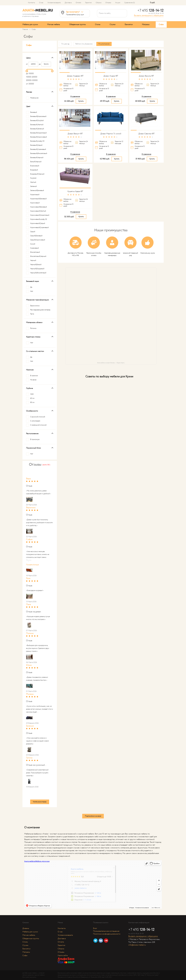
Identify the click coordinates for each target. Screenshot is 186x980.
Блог (95, 928)
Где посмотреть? (73, 12)
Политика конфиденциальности (107, 934)
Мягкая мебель (54, 25)
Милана (30, 694)
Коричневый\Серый (38, 223)
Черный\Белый (36, 265)
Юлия (29, 665)
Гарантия (88, 3)
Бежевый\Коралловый (38, 133)
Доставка (68, 3)
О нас (41, 3)
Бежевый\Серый (36, 145)
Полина (30, 633)
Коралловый (35, 195)
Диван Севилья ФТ (146, 134)
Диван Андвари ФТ (75, 76)
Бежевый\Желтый (37, 125)
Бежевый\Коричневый (39, 137)
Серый (33, 232)
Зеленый (33, 186)
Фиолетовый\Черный (38, 256)
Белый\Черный (36, 162)
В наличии (34, 376)
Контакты (32, 3)
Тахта (32, 314)
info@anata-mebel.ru (137, 945)
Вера (28, 479)
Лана (28, 604)
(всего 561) (46, 465)
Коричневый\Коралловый (40, 215)
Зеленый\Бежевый (37, 191)
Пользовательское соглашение (106, 931)
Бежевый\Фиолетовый (39, 153)
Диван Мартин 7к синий (111, 134)
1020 (32, 394)
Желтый (33, 182)
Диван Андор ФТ (111, 76)
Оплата (78, 3)
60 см (32, 398)
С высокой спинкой (38, 417)
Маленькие (34, 98)
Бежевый (34, 112)
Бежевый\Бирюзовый (38, 116)
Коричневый (35, 203)
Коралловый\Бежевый (38, 199)
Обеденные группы (77, 25)
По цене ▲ (65, 44)
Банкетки (129, 25)
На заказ (33, 380)
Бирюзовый (35, 166)
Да (31, 287)
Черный (33, 260)
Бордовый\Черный (37, 174)
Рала (28, 578)
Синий (33, 244)
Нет (32, 291)
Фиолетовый (35, 252)
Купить (81, 101)
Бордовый (34, 170)
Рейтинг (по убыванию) (84, 44)
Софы (161, 25)
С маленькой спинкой (38, 425)
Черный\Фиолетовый (38, 273)
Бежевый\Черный (37, 158)
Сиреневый (34, 248)
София (29, 539)
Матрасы (146, 25)
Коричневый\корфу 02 (39, 219)
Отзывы (108, 3)
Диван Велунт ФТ (75, 134)
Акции (118, 3)
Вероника (31, 508)
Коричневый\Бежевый (39, 207)
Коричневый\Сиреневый (39, 228)
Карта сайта (63, 955)
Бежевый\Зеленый (37, 129)
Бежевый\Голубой (37, 121)
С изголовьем (35, 421)
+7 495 (150, 11)
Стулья (112, 25)
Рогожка (33, 328)
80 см (32, 402)
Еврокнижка (35, 306)
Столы (98, 25)
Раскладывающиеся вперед (40, 310)
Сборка (98, 3)
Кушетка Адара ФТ (75, 191)
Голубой (33, 178)
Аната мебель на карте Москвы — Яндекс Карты (111, 363)
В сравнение (75, 97)
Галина (29, 758)
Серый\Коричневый (38, 240)
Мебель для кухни (30, 25)
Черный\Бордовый (37, 269)
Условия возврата (54, 3)
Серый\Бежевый (36, 236)
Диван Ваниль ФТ (146, 76)
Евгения (30, 726)
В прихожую (35, 439)
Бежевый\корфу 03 (37, 141)
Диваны (26, 928)
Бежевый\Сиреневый (38, 149)
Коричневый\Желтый (38, 211)
